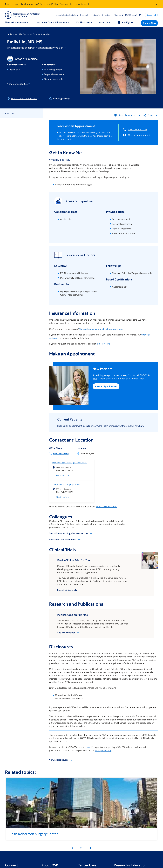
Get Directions (63, 475)
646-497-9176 (103, 344)
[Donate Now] (149, 23)
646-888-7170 (61, 453)
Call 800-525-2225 (138, 130)
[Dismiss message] (157, 4)
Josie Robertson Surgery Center (66, 484)
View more (19, 84)
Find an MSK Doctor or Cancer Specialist (30, 34)
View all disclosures (59, 760)
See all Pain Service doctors (63, 539)
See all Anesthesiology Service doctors (69, 533)
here (88, 747)
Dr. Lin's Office (25, 99)
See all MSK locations (106, 507)
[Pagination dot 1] (81, 848)
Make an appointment (139, 135)
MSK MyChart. (137, 426)
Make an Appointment (106, 386)
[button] (86, 15)
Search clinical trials (67, 590)
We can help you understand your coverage (101, 329)
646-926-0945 (57, 4)
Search (152, 15)
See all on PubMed (66, 632)
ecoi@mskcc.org (103, 750)
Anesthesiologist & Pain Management (37, 48)
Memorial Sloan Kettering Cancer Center (70, 463)
